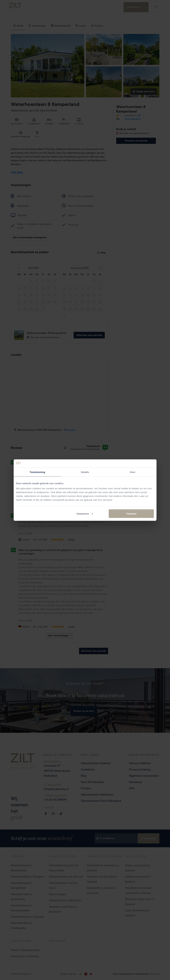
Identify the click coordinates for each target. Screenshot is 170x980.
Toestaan (131, 513)
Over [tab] (133, 472)
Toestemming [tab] (37, 472)
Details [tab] (85, 472)
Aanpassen (85, 513)
